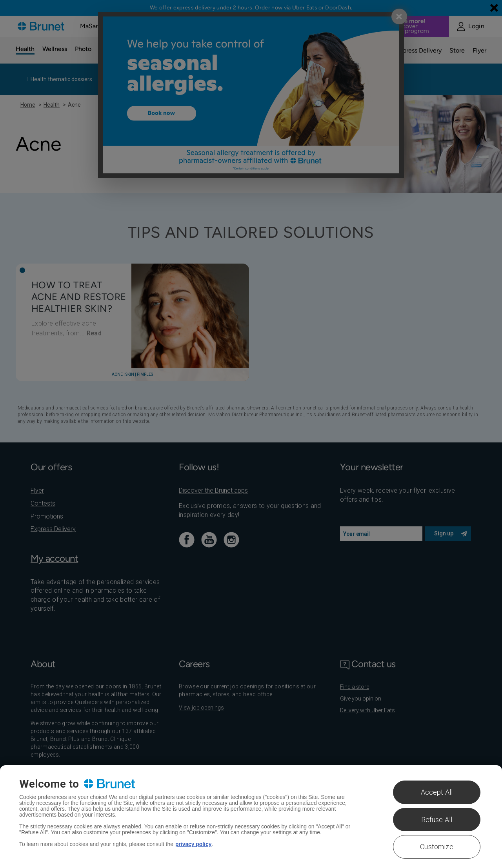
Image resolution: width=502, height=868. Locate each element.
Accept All (437, 792)
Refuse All (437, 820)
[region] (251, 817)
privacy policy (194, 844)
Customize (437, 847)
